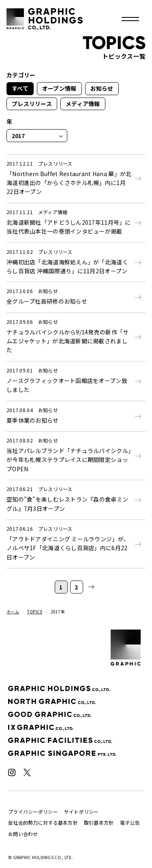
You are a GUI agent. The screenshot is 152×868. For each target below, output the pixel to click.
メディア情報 (83, 104)
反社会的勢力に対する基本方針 (43, 822)
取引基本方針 (99, 822)
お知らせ (102, 88)
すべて (20, 88)
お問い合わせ (23, 834)
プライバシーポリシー (33, 812)
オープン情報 (59, 88)
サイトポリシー (81, 812)
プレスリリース (32, 104)
